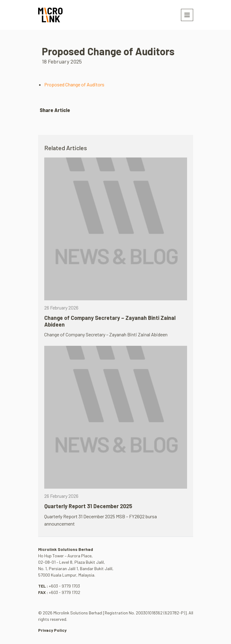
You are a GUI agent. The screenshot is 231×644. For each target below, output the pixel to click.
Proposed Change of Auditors (74, 84)
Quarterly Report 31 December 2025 (88, 506)
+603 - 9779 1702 (65, 592)
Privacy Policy (52, 630)
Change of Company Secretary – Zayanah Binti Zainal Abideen (110, 321)
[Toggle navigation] (187, 15)
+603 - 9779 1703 (64, 586)
